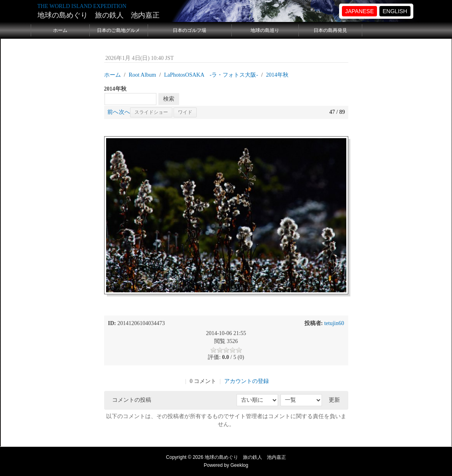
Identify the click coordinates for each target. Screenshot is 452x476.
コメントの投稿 (132, 400)
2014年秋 (277, 75)
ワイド (185, 112)
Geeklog (240, 465)
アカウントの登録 (247, 381)
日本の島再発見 (330, 30)
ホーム (60, 30)
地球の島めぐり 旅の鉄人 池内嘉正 (99, 15)
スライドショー (151, 112)
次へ (124, 112)
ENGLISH (395, 11)
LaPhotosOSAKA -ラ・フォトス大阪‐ (211, 75)
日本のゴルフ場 (189, 30)
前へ (113, 112)
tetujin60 (334, 323)
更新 (334, 400)
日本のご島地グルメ (118, 30)
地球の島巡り (265, 30)
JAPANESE (359, 11)
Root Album (142, 75)
